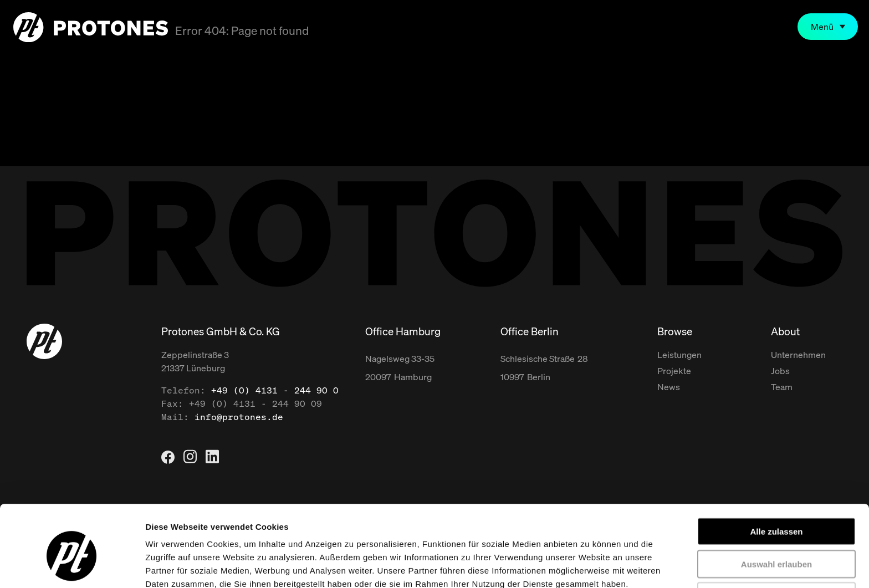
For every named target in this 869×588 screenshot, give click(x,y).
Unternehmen (798, 355)
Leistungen (679, 355)
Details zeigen (589, 566)
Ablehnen (776, 542)
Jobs (780, 371)
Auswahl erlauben (776, 510)
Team (782, 387)
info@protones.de (239, 417)
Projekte (674, 371)
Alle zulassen (776, 477)
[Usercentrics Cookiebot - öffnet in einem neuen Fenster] (72, 566)
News (669, 387)
